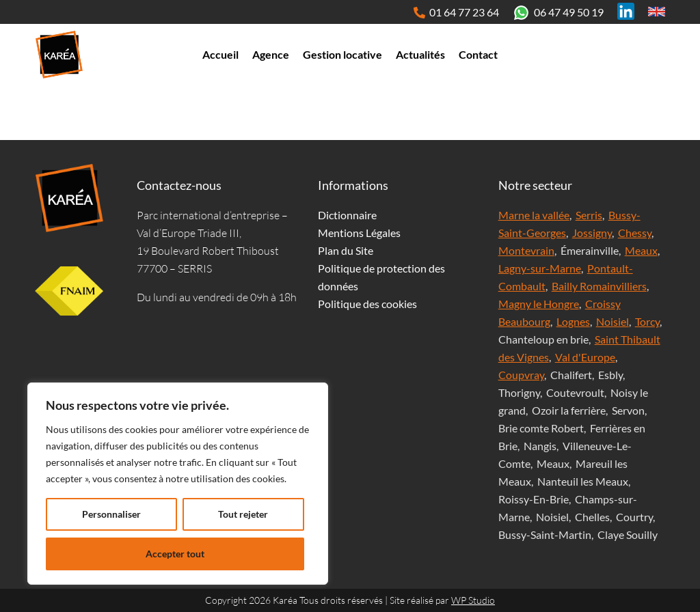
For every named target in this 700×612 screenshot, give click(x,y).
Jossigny (592, 233)
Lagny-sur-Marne (540, 268)
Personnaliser (111, 514)
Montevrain (526, 250)
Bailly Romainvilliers (599, 286)
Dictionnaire (347, 215)
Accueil (220, 54)
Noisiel (612, 321)
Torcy (647, 321)
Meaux (641, 250)
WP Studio (473, 600)
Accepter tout (175, 554)
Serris (589, 215)
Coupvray (521, 375)
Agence (271, 54)
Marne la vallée (534, 215)
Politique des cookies (367, 304)
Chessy (635, 233)
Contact (478, 54)
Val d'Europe (585, 357)
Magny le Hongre (539, 304)
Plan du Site (346, 250)
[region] (178, 484)
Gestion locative (342, 54)
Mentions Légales (359, 233)
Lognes (573, 321)
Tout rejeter (243, 514)
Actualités (420, 54)
